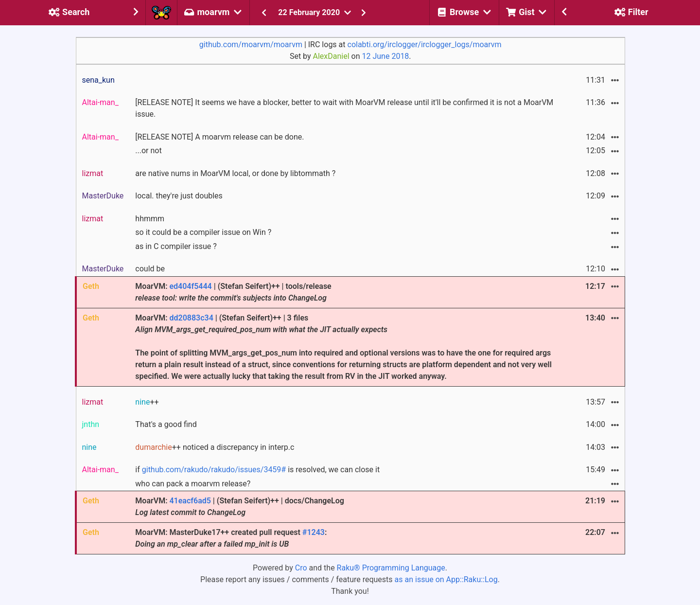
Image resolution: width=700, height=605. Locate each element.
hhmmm (150, 219)
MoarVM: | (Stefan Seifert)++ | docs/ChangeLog (240, 507)
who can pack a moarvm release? (193, 484)
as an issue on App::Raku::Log (446, 579)
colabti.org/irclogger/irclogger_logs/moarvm (425, 44)
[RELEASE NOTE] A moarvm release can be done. (219, 137)
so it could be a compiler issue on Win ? (203, 232)
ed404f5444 (190, 286)
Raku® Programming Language (391, 568)
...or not (148, 151)
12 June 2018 (386, 56)
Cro (301, 568)
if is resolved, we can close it (257, 470)
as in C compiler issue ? (176, 246)
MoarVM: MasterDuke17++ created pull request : (231, 538)
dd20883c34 (191, 318)
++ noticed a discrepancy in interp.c (215, 447)
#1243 (314, 532)
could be (150, 269)
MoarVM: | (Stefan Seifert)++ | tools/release (233, 292)
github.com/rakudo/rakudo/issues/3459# (214, 470)
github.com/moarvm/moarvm (251, 44)
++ (147, 402)
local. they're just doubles (179, 196)
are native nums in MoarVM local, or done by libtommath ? (235, 173)
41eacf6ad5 (190, 501)
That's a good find (166, 424)
